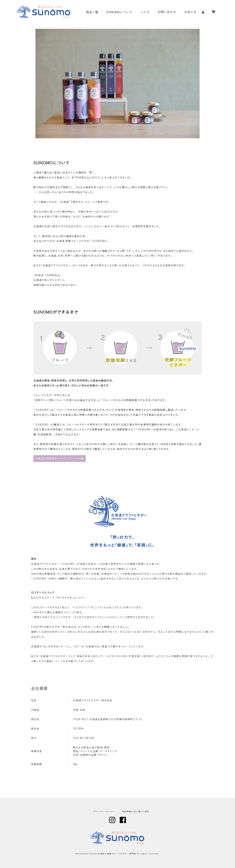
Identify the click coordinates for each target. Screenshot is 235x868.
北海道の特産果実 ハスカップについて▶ (60, 458)
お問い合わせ (167, 12)
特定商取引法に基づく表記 (136, 812)
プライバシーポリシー (104, 812)
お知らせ (190, 12)
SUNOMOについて (119, 12)
